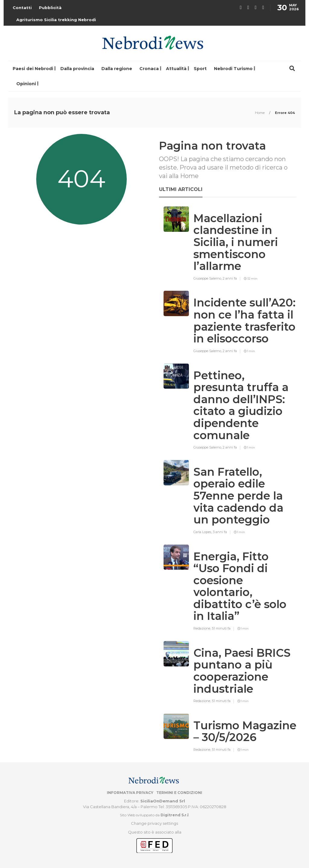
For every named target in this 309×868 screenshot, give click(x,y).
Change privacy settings (154, 823)
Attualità (176, 69)
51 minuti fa (221, 628)
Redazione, (203, 628)
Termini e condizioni (179, 793)
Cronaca (149, 69)
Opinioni (26, 84)
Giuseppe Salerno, (208, 278)
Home (260, 113)
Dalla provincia (77, 69)
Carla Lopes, (203, 532)
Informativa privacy (130, 793)
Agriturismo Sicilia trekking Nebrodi (56, 20)
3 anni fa (220, 532)
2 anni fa (230, 278)
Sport (200, 69)
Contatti (22, 8)
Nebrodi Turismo (233, 69)
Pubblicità (50, 8)
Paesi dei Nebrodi (33, 69)
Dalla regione (117, 69)
